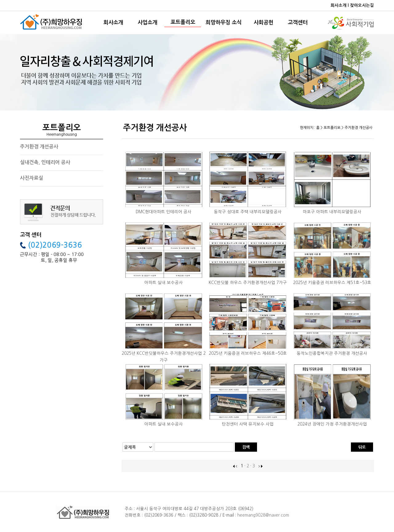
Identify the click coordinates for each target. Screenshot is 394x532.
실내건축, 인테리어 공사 (45, 162)
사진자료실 (32, 178)
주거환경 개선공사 (39, 147)
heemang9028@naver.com (263, 515)
